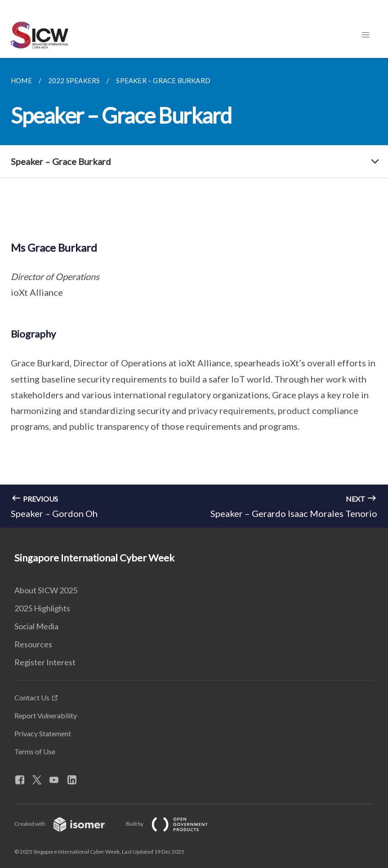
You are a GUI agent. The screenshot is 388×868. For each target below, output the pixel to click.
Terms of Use (35, 751)
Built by (174, 824)
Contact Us (32, 697)
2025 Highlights (42, 608)
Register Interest (45, 662)
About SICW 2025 (46, 590)
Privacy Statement (43, 733)
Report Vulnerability (46, 715)
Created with (67, 824)
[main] (194, 293)
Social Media (36, 626)
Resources (33, 644)
